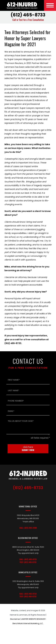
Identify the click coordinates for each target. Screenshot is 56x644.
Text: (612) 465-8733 (28, 562)
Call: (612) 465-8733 (28, 559)
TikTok (22, 496)
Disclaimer (15, 619)
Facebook (35, 496)
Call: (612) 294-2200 (28, 528)
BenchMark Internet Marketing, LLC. (28, 623)
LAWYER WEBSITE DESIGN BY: (34, 619)
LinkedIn (29, 496)
